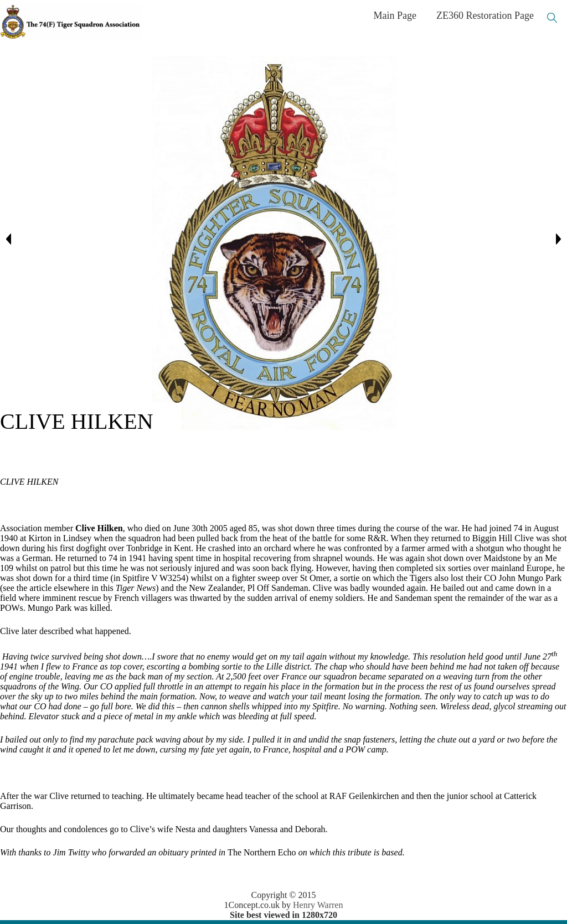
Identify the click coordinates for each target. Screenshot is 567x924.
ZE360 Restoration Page (485, 15)
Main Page (395, 15)
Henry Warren (318, 905)
